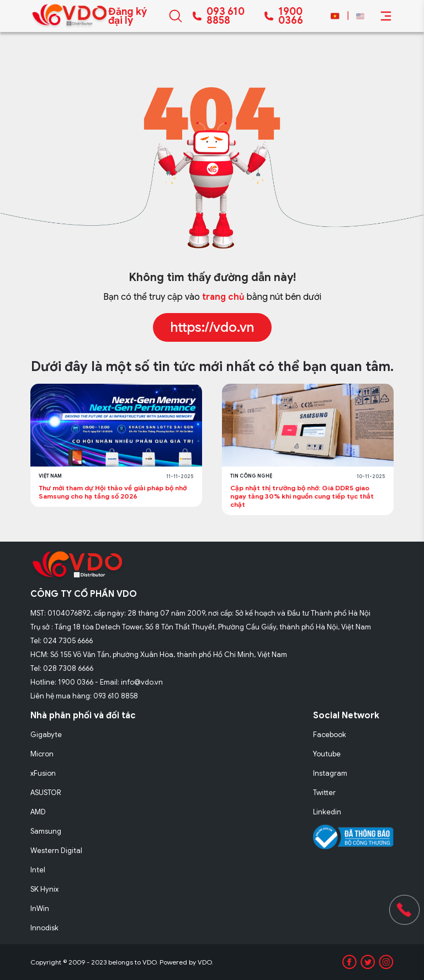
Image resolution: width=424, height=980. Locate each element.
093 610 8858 (226, 16)
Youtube (327, 754)
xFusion (43, 773)
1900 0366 (291, 16)
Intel (38, 870)
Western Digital (56, 851)
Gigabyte (46, 735)
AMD (38, 812)
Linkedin (327, 812)
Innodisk (44, 928)
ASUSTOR (46, 793)
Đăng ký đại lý (128, 16)
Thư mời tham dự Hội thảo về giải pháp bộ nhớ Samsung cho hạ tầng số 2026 (113, 492)
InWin (40, 909)
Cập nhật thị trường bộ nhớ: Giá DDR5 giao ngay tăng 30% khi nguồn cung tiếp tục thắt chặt (302, 496)
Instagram (330, 773)
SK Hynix (44, 889)
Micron (42, 754)
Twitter (324, 793)
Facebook (330, 735)
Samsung (46, 831)
